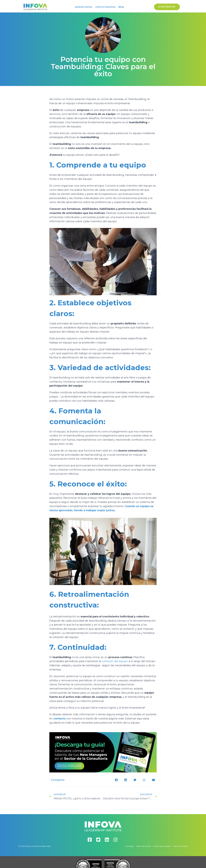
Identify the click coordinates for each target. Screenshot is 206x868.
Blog (121, 7)
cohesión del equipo (115, 661)
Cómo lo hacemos (105, 7)
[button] (116, 780)
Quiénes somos (83, 7)
